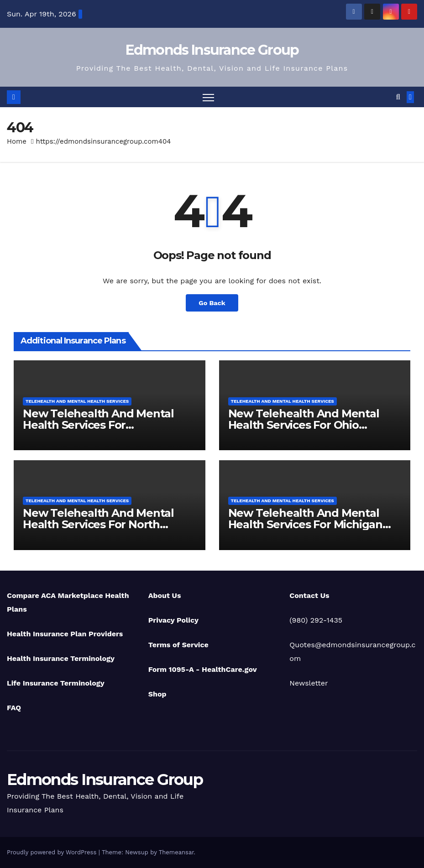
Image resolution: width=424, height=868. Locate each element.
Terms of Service (178, 645)
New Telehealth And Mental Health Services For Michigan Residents (305, 524)
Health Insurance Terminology (61, 658)
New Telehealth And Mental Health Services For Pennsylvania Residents (98, 425)
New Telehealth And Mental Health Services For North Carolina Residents (98, 524)
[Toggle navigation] (208, 97)
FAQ (14, 708)
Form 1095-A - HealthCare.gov (203, 669)
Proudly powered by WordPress (53, 852)
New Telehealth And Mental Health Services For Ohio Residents (304, 425)
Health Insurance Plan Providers (65, 634)
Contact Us (309, 595)
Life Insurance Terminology (56, 683)
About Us (165, 595)
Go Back (212, 303)
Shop (157, 694)
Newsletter (309, 683)
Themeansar (176, 852)
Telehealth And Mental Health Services (77, 401)
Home (17, 141)
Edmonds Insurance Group (212, 50)
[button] (398, 97)
